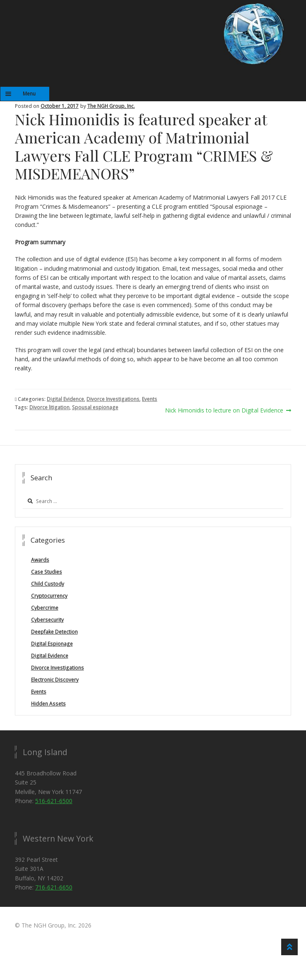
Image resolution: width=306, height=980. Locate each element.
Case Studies (47, 572)
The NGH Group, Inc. (111, 106)
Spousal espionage (95, 407)
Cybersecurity (47, 620)
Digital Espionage (52, 644)
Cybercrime (45, 608)
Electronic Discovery (55, 680)
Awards (40, 560)
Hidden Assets (48, 704)
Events (149, 399)
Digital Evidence (65, 399)
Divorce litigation (49, 407)
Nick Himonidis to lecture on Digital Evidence (224, 410)
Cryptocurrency (49, 596)
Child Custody (48, 584)
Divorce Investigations (113, 399)
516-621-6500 (54, 801)
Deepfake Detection (54, 632)
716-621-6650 (54, 887)
